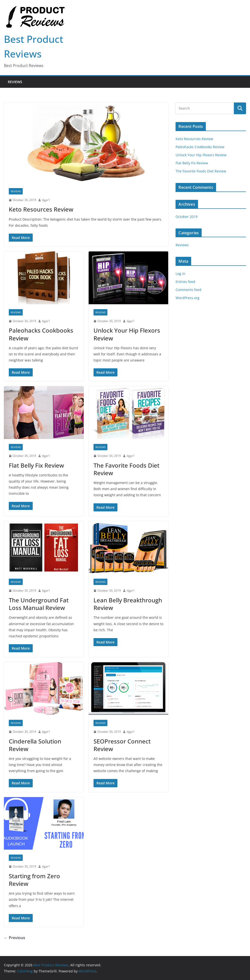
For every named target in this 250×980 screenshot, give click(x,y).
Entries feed (185, 282)
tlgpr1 (46, 200)
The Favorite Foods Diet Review (126, 469)
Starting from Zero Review (34, 880)
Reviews (15, 82)
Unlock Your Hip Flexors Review (127, 334)
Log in (180, 274)
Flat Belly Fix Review (36, 465)
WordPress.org (187, 298)
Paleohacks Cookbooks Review (41, 334)
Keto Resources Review (41, 209)
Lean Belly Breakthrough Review (128, 604)
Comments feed (188, 290)
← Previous (15, 938)
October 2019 (187, 217)
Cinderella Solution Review (35, 745)
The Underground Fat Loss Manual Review (39, 604)
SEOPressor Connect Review (122, 745)
